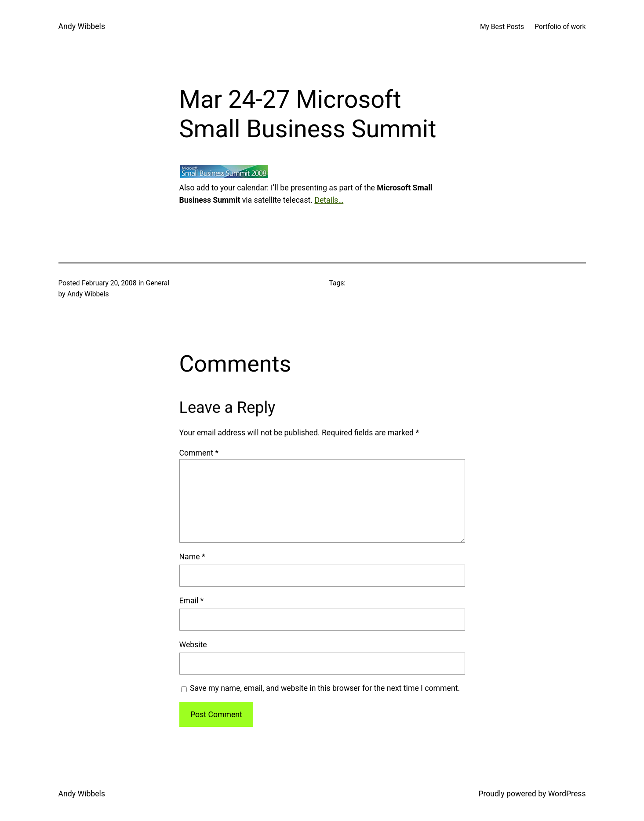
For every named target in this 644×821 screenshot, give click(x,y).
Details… (329, 200)
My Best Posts (502, 27)
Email (192, 601)
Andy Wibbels (82, 26)
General (158, 283)
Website (193, 645)
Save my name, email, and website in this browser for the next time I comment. (325, 688)
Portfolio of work (560, 27)
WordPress (567, 794)
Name (192, 557)
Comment (199, 453)
